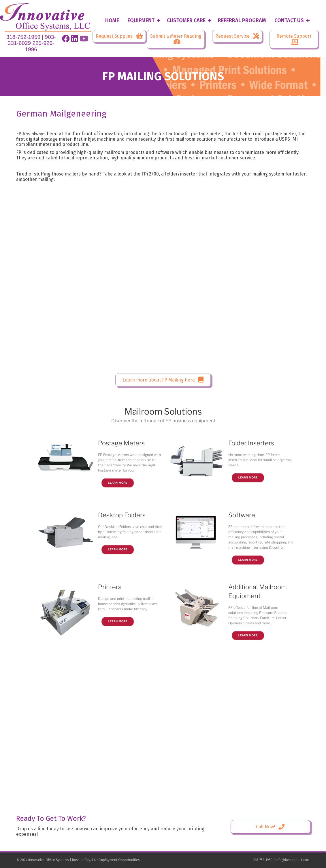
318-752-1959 (23, 37)
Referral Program (242, 20)
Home (112, 20)
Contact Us (289, 20)
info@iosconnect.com (293, 860)
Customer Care (186, 20)
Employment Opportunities (119, 860)
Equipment (141, 20)
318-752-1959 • (264, 860)
